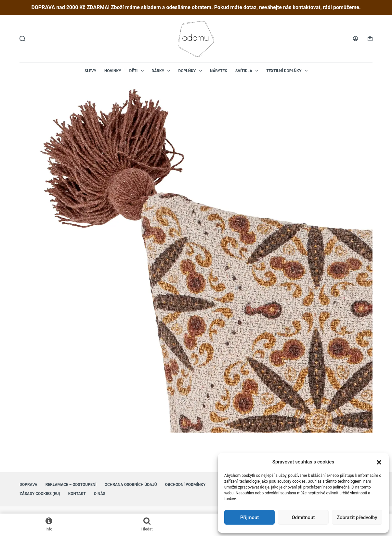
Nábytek (219, 71)
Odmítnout (303, 517)
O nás (100, 494)
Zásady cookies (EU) (40, 494)
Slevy (90, 71)
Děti (138, 71)
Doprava (28, 485)
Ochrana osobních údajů (131, 485)
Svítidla (248, 71)
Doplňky (191, 71)
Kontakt (77, 494)
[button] (379, 462)
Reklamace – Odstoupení (71, 485)
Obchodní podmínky (185, 485)
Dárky (162, 71)
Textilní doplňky (288, 71)
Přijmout (249, 517)
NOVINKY (113, 71)
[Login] (355, 39)
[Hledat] (22, 39)
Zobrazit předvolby (357, 517)
